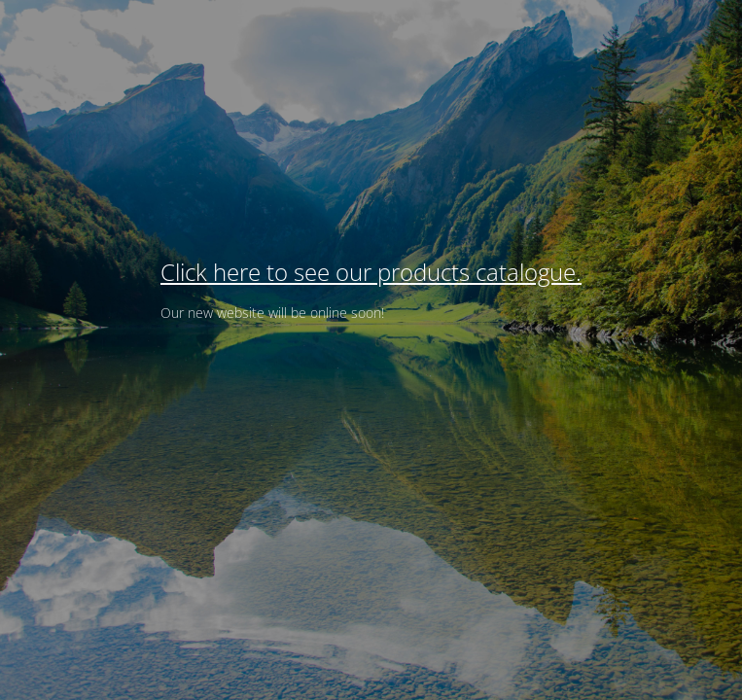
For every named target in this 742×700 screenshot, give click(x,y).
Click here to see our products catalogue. (371, 272)
